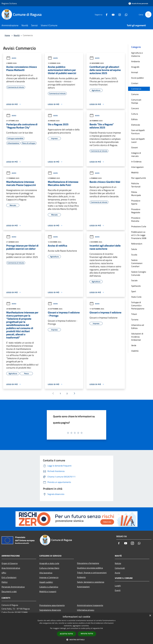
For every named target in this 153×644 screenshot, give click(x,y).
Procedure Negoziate (136, 211)
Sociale (134, 280)
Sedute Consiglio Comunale (139, 273)
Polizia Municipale (136, 194)
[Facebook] (106, 14)
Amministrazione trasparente (90, 605)
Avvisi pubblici (138, 78)
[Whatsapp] (125, 14)
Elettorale (136, 125)
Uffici (4, 573)
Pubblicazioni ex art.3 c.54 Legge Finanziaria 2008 (139, 235)
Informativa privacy (86, 610)
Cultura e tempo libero (49, 568)
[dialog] (76, 628)
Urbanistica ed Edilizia (138, 327)
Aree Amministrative (11, 568)
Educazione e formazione (88, 563)
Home (7, 35)
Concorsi (135, 108)
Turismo (135, 320)
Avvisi (11, 58)
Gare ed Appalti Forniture (138, 132)
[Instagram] (119, 14)
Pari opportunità (138, 178)
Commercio (136, 89)
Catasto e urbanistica (49, 587)
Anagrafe (135, 67)
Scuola (134, 255)
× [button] (150, 616)
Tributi (134, 314)
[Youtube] (112, 14)
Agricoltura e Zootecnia (137, 54)
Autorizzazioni (83, 587)
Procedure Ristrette (136, 219)
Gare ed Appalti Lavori (138, 140)
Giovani (135, 147)
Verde (134, 345)
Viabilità (135, 351)
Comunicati (120, 568)
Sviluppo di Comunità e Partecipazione (138, 305)
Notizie (118, 563)
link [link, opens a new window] (102, 628)
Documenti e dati (9, 591)
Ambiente (136, 61)
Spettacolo (136, 286)
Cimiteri (135, 83)
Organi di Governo (10, 563)
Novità (17, 35)
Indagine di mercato (136, 154)
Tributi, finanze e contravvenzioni (92, 573)
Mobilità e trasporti (48, 591)
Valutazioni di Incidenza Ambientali (137, 337)
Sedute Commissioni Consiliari (137, 263)
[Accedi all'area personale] (138, 3)
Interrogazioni (137, 167)
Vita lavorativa (46, 573)
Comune (135, 94)
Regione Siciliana (9, 3)
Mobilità (135, 172)
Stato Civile (136, 297)
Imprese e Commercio (49, 577)
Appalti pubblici (46, 582)
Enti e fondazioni (9, 577)
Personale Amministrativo (13, 587)
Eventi (118, 590)
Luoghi (118, 586)
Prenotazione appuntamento (52, 605)
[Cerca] (148, 14)
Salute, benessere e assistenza (91, 582)
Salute (134, 249)
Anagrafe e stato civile (49, 563)
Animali (135, 72)
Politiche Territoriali (136, 185)
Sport (134, 291)
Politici (5, 582)
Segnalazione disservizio (50, 610)
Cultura (135, 114)
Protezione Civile (139, 226)
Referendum (137, 244)
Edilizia (134, 119)
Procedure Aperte (136, 202)
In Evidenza (136, 162)
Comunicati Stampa (136, 101)
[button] (76, 640)
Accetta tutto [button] (66, 634)
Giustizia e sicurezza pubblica (90, 568)
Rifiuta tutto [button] (87, 634)
